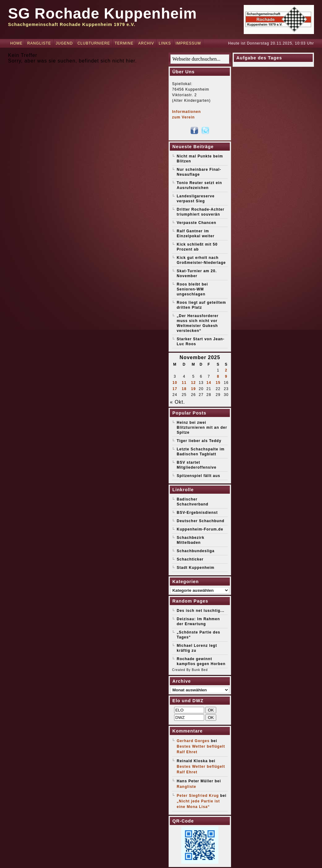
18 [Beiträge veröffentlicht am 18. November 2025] (184, 389)
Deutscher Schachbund (200, 521)
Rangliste (39, 43)
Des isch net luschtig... (200, 611)
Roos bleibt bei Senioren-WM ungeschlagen (192, 289)
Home (16, 43)
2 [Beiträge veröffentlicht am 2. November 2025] (226, 370)
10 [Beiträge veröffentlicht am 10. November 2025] (175, 383)
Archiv (146, 43)
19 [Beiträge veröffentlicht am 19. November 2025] (193, 389)
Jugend (64, 43)
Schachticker (190, 559)
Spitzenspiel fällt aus (198, 476)
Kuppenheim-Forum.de (200, 529)
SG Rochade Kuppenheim (102, 13)
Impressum (188, 43)
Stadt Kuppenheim (195, 568)
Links (165, 43)
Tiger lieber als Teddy (199, 441)
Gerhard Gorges (193, 741)
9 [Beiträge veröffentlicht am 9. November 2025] (226, 376)
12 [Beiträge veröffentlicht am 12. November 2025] (193, 383)
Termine (124, 43)
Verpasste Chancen (196, 223)
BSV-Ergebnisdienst (197, 513)
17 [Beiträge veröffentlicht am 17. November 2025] (175, 389)
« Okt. (177, 402)
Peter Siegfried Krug (198, 796)
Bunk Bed (200, 670)
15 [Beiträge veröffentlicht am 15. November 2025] (218, 383)
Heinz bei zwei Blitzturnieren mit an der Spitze (202, 428)
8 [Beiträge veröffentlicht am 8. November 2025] (218, 376)
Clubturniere (94, 43)
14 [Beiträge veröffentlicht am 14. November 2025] (209, 383)
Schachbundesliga (195, 551)
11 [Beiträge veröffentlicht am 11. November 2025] (184, 383)
